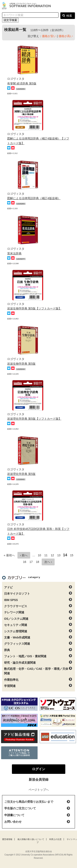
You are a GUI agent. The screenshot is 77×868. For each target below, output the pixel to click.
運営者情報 (7, 839)
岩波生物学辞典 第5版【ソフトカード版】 (34, 308)
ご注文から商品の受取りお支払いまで (29, 802)
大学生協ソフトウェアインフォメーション (27, 6)
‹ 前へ (24, 555)
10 (39, 555)
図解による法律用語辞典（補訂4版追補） (34, 198)
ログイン (72, 6)
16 (25, 562)
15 (72, 555)
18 (38, 562)
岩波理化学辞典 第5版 (21, 474)
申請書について (14, 815)
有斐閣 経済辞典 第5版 (22, 83)
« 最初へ (9, 555)
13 (59, 555)
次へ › (48, 562)
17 (31, 562)
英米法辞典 (14, 253)
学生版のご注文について (20, 808)
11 (46, 555)
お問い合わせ (13, 822)
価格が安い (49, 36)
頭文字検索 (10, 20)
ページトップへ (39, 790)
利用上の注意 (55, 839)
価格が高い (66, 36)
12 (52, 555)
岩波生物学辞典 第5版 (21, 364)
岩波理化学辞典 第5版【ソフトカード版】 (34, 419)
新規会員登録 (39, 780)
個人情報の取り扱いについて (31, 839)
